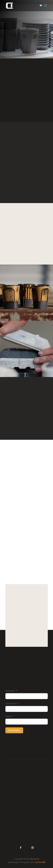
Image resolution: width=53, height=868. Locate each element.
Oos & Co (35, 859)
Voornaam (10, 691)
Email (8, 716)
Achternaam (11, 704)
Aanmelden (14, 730)
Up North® (40, 862)
